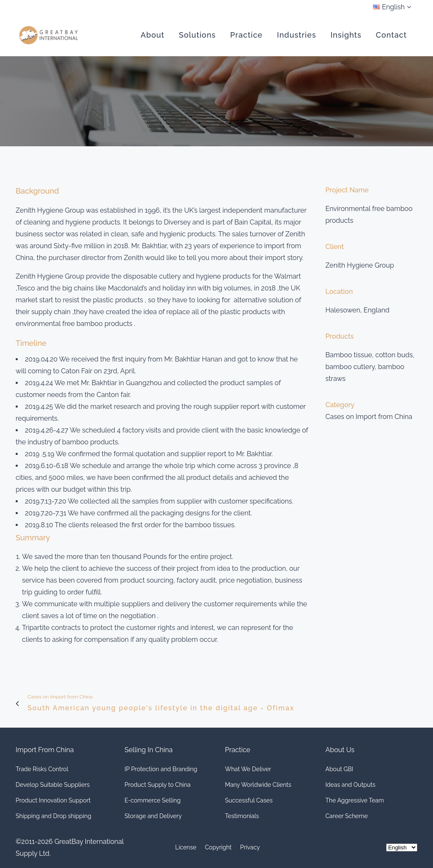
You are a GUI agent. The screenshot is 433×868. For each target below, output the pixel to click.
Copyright (218, 847)
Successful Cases (249, 800)
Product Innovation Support (53, 800)
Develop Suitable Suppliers (53, 785)
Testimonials (242, 816)
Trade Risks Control (42, 769)
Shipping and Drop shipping (53, 816)
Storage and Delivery (153, 816)
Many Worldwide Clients (258, 785)
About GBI (340, 769)
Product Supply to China (158, 785)
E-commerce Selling (153, 800)
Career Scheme (347, 816)
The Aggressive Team (355, 800)
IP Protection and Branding (161, 769)
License (186, 847)
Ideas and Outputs (351, 785)
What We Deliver (248, 769)
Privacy (250, 847)
